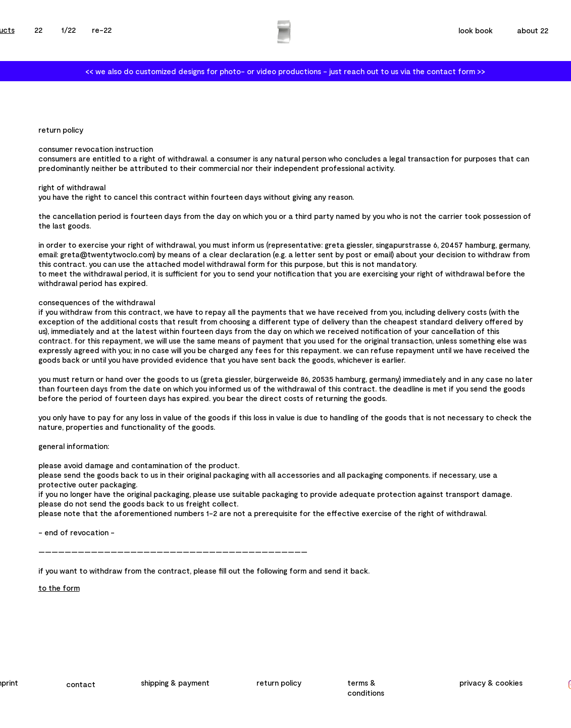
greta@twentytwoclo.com (107, 254)
